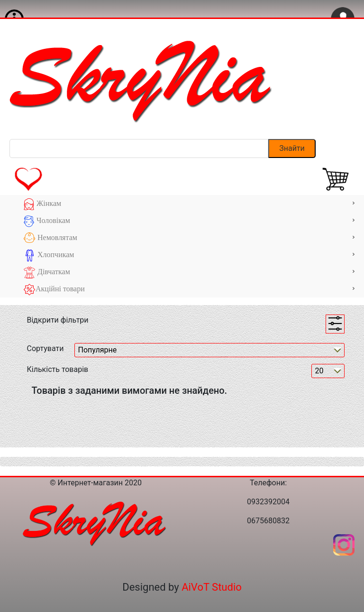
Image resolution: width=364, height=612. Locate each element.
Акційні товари (189, 290)
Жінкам (189, 204)
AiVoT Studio (212, 587)
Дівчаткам (189, 273)
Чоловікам (189, 221)
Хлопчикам (189, 255)
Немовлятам (189, 238)
